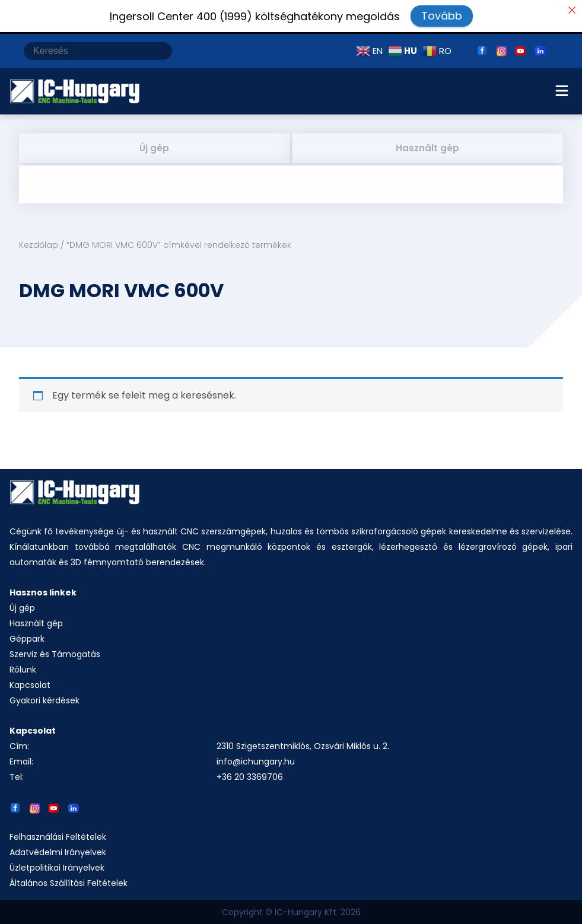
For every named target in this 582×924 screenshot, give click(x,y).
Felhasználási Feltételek (58, 837)
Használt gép (427, 148)
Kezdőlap (39, 245)
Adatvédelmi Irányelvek (58, 852)
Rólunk (23, 670)
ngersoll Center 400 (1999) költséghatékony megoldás (255, 16)
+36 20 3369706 (250, 777)
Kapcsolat (30, 685)
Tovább (442, 16)
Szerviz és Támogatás (55, 654)
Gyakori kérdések (44, 700)
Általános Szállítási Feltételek (69, 883)
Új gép (154, 148)
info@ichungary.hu (256, 761)
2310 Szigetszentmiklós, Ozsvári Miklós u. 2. (303, 746)
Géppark (27, 639)
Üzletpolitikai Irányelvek (57, 868)
